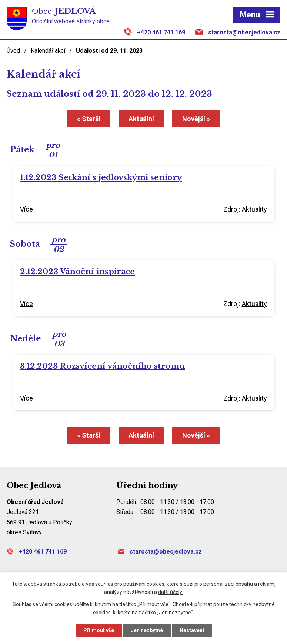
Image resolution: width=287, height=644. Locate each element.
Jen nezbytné (147, 630)
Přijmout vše (99, 630)
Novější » (196, 119)
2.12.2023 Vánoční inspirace (77, 272)
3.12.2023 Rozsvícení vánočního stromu (102, 366)
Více (26, 209)
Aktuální (141, 119)
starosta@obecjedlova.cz (244, 32)
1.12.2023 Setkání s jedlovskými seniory (101, 177)
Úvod (13, 51)
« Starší (89, 119)
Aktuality (254, 209)
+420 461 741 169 (161, 32)
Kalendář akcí (48, 51)
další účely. (171, 592)
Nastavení (192, 630)
